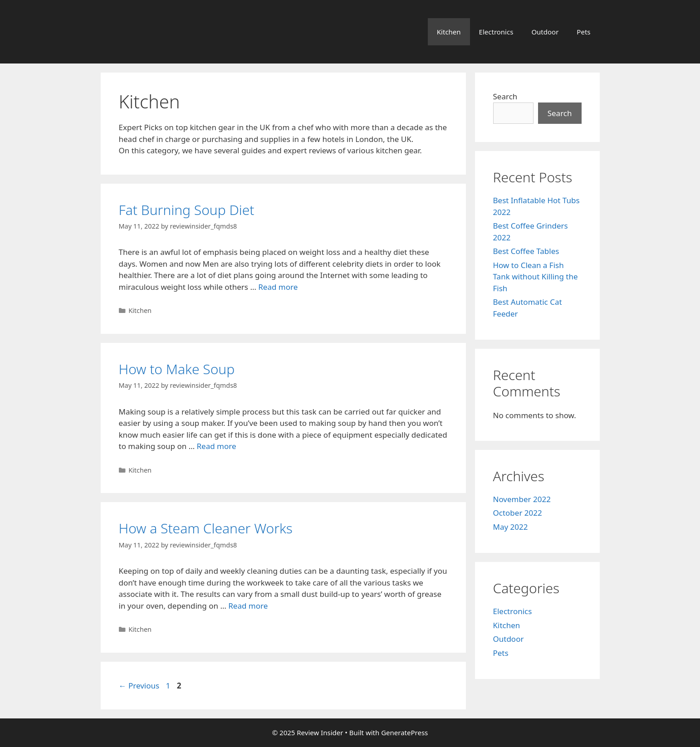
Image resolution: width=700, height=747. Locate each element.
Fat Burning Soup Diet (187, 210)
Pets (583, 32)
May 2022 (511, 527)
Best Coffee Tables (526, 251)
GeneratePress (404, 732)
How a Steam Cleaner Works (206, 528)
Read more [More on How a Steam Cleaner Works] (248, 606)
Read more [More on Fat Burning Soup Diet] (278, 287)
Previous (139, 686)
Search (505, 96)
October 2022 (518, 513)
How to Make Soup (177, 369)
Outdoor (545, 32)
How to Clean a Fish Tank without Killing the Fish (536, 277)
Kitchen (449, 32)
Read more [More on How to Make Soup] (217, 446)
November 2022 (522, 499)
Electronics (496, 32)
